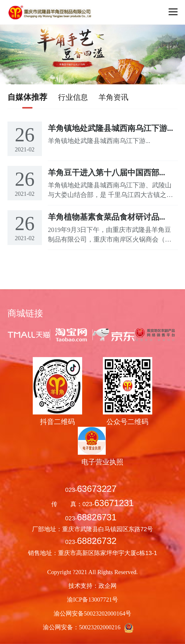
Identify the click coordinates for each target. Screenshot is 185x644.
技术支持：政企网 (92, 586)
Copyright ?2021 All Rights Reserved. (92, 572)
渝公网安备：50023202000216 (92, 628)
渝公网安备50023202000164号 (92, 613)
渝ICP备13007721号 (92, 600)
